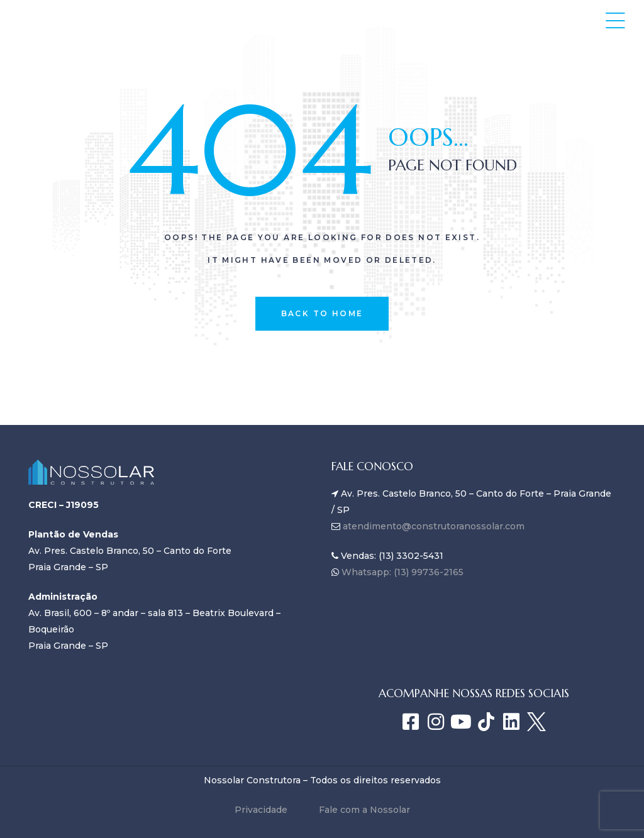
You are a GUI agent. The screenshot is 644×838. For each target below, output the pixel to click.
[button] (615, 20)
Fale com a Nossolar (364, 810)
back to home (322, 313)
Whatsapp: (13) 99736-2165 (401, 572)
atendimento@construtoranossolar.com (434, 526)
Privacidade (261, 810)
